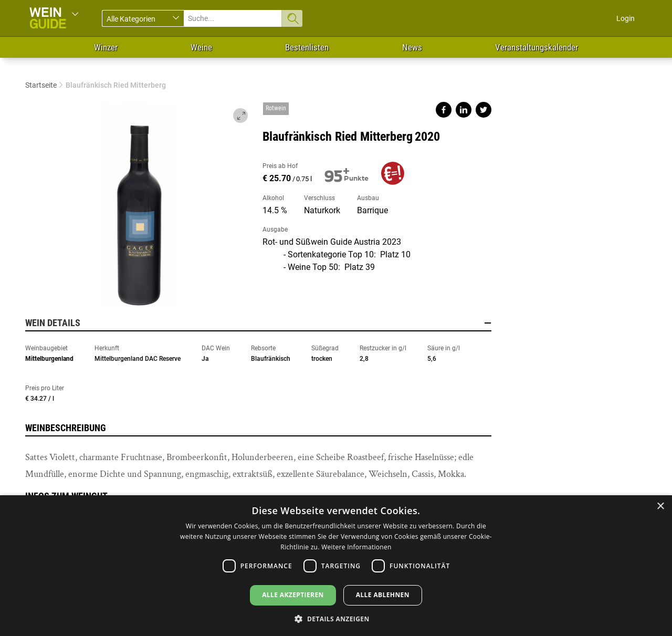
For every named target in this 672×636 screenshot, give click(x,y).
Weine (201, 47)
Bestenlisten (307, 47)
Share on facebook (444, 110)
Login (626, 18)
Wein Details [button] (258, 323)
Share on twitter (484, 110)
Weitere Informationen (356, 547)
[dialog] (336, 566)
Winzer (106, 47)
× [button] (660, 507)
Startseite (41, 85)
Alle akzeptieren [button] (293, 595)
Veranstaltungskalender (537, 47)
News (412, 47)
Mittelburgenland (49, 359)
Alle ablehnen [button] (383, 595)
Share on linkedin (464, 110)
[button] (336, 618)
